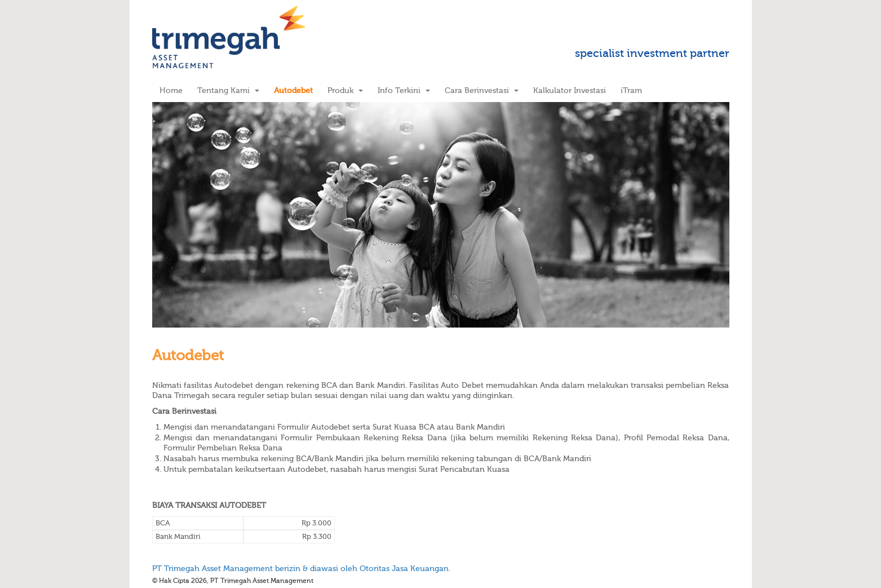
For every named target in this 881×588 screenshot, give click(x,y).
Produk (345, 90)
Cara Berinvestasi (482, 90)
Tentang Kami (228, 90)
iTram (631, 90)
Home (171, 90)
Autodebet (293, 90)
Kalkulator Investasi (570, 90)
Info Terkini (404, 90)
